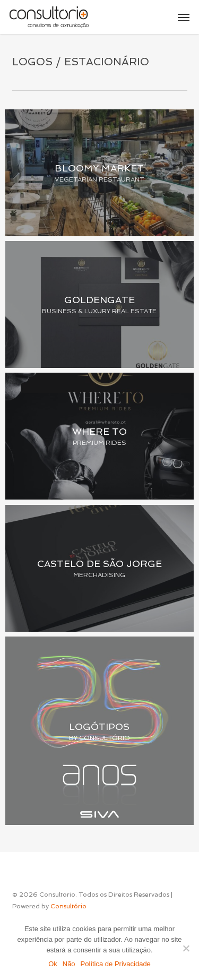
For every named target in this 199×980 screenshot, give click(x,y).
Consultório (68, 906)
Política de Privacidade (116, 964)
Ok (53, 964)
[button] (184, 17)
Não (69, 964)
